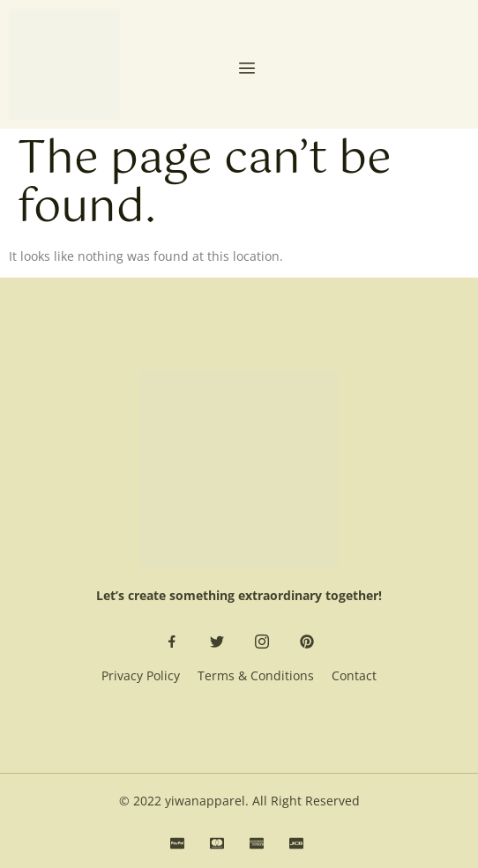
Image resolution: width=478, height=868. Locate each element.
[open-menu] (247, 70)
